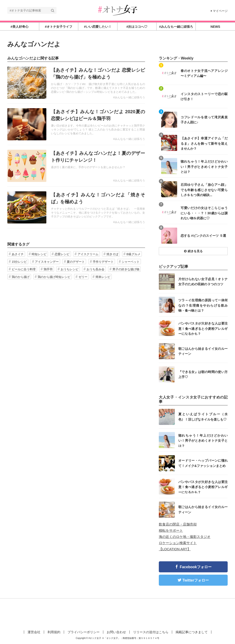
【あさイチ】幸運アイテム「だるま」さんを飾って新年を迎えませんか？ (204, 143)
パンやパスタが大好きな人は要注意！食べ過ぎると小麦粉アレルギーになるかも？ (203, 328)
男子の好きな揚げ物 (126, 269)
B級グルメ (133, 254)
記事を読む (76, 83)
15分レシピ (19, 262)
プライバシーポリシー (84, 632)
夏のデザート (76, 262)
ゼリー (83, 277)
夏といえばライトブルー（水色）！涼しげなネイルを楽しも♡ (203, 417)
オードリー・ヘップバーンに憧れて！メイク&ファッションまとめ (203, 463)
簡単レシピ (103, 277)
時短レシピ (39, 254)
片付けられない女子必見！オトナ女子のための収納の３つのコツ (203, 282)
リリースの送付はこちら (151, 632)
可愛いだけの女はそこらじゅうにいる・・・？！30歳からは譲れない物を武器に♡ (204, 213)
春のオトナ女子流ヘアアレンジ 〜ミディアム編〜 (204, 73)
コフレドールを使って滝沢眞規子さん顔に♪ (204, 120)
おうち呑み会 (95, 269)
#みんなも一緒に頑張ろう (129, 97)
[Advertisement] (117, 613)
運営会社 (34, 632)
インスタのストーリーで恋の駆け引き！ (204, 96)
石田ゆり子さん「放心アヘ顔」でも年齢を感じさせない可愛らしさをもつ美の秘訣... (204, 190)
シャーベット (131, 262)
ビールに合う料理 (24, 269)
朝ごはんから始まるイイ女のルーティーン (203, 351)
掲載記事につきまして (192, 632)
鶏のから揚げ (21, 277)
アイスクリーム (88, 254)
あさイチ (18, 254)
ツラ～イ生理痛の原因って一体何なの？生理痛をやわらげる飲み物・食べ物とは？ (203, 305)
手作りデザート (103, 262)
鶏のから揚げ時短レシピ (54, 277)
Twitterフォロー (196, 580)
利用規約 (54, 632)
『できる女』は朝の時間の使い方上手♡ (203, 374)
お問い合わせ (116, 632)
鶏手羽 (48, 269)
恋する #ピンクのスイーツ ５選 (203, 236)
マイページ (219, 11)
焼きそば (112, 254)
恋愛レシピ (62, 254)
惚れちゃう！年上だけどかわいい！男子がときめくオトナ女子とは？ (204, 166)
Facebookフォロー (196, 567)
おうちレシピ (70, 269)
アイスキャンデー (47, 262)
